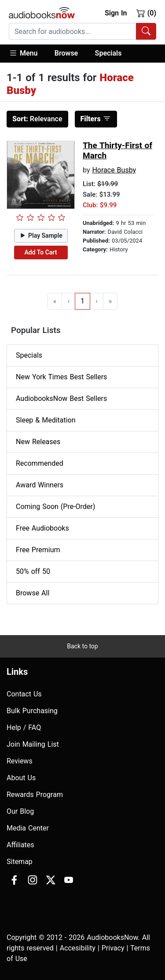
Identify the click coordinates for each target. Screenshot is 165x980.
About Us (21, 778)
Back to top (82, 646)
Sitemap (20, 862)
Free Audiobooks (42, 528)
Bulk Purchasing (32, 711)
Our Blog (20, 811)
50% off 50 (33, 571)
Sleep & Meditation (46, 420)
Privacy (113, 948)
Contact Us (24, 694)
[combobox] (82, 31)
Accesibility (78, 948)
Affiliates (20, 845)
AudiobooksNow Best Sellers (61, 398)
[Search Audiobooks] (146, 31)
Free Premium (38, 550)
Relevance (37, 119)
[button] (27, 54)
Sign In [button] (116, 13)
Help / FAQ (24, 728)
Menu (23, 53)
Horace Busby (114, 170)
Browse (66, 53)
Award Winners (40, 485)
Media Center (28, 828)
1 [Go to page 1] (82, 301)
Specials (108, 53)
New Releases (38, 442)
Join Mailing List (33, 744)
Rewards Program (35, 795)
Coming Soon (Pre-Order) (55, 507)
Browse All (33, 593)
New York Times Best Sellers (61, 377)
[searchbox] (73, 31)
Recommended (40, 463)
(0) (146, 13)
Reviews (20, 761)
